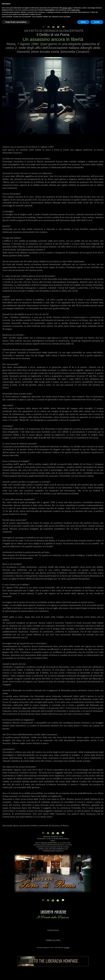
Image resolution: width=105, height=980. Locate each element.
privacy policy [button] (67, 8)
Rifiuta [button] (83, 22)
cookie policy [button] (75, 10)
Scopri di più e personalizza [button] (16, 22)
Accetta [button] (97, 22)
